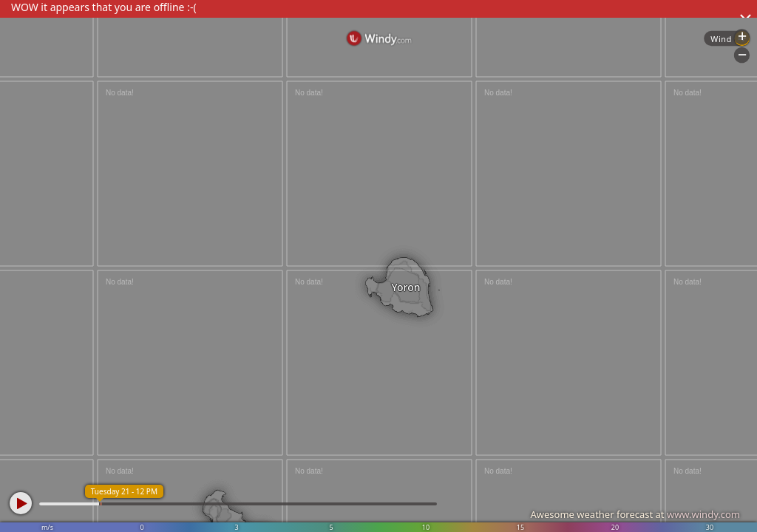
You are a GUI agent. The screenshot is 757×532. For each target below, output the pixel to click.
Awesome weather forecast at (635, 514)
